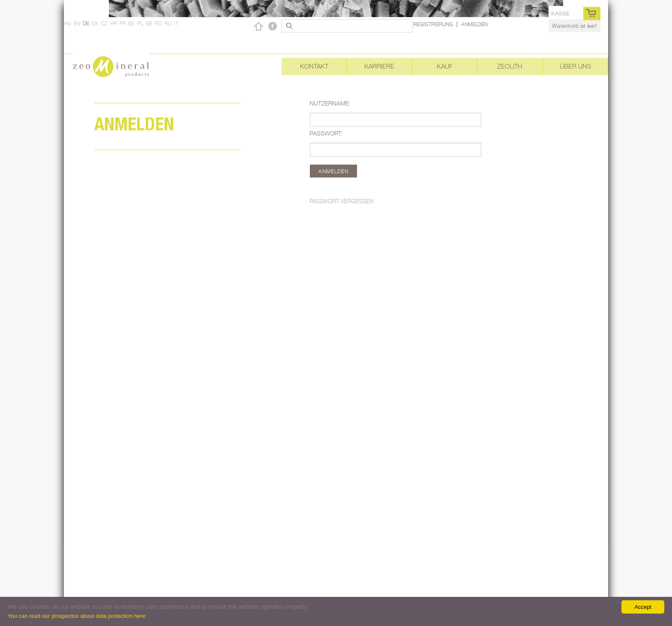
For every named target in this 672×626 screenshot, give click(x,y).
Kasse (560, 14)
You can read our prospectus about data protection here (76, 616)
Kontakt (314, 66)
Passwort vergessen (341, 201)
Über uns (575, 66)
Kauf (445, 66)
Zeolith (510, 66)
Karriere (379, 66)
